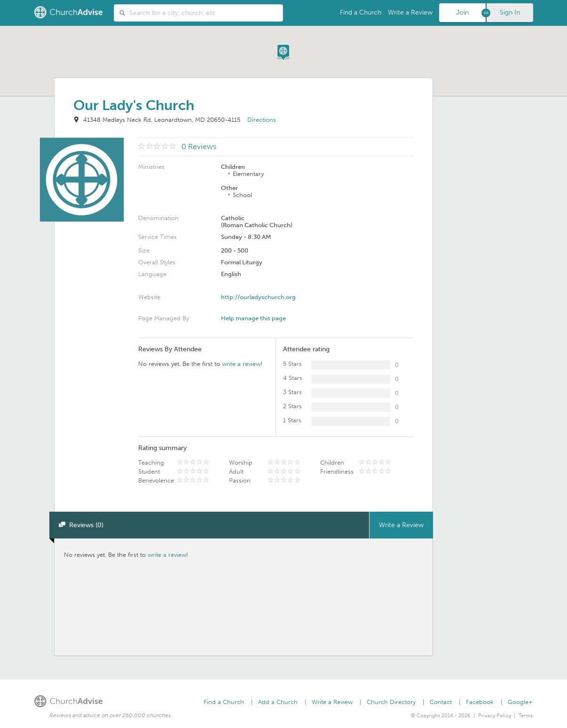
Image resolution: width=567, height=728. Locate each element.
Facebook (480, 702)
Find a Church (361, 12)
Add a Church (278, 702)
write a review (241, 364)
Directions (262, 120)
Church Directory (391, 702)
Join (462, 12)
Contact (441, 702)
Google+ (520, 702)
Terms (526, 716)
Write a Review (410, 12)
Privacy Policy (495, 716)
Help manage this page (253, 318)
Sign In (510, 12)
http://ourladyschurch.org (258, 297)
